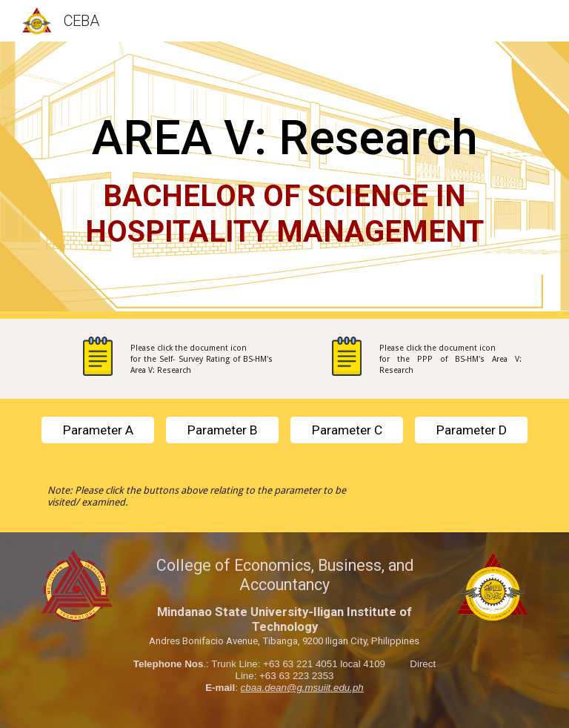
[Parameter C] (346, 430)
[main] (284, 180)
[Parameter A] (97, 430)
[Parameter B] (222, 430)
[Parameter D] (471, 430)
